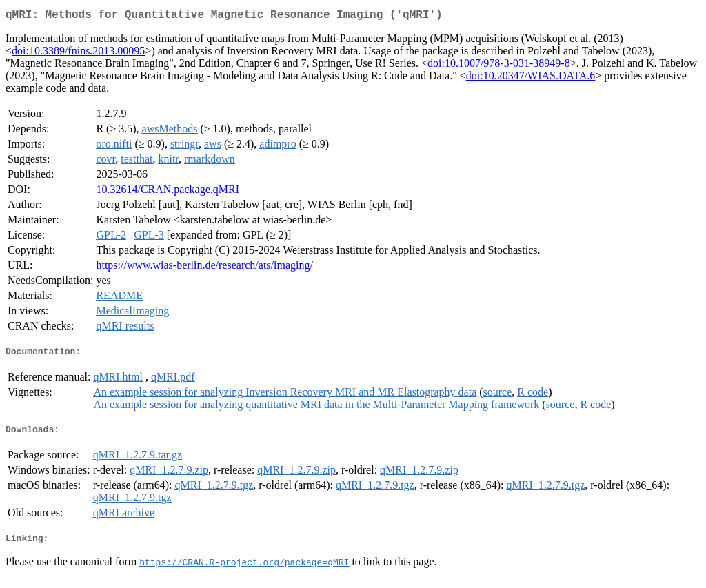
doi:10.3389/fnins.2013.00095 (78, 53)
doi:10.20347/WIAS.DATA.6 (531, 78)
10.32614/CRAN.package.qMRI (168, 192)
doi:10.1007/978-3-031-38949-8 (499, 66)
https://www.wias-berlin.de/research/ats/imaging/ (204, 268)
